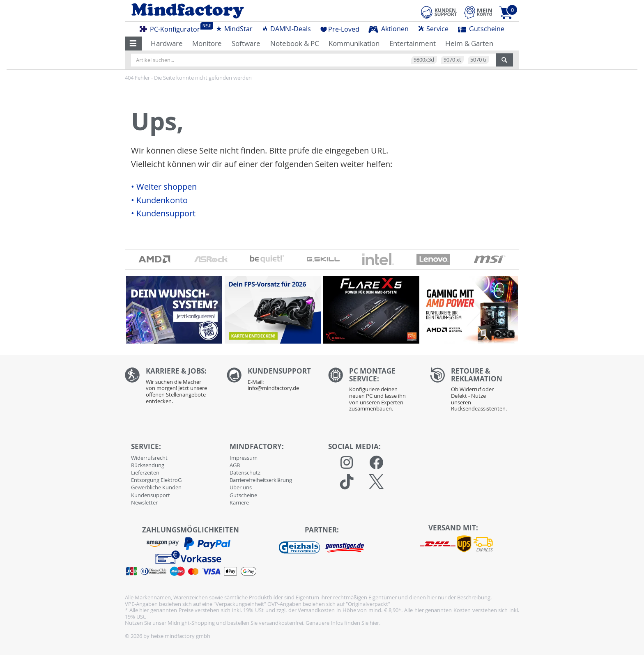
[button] (133, 44)
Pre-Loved (340, 29)
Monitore (207, 43)
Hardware (167, 43)
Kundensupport (151, 495)
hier (374, 623)
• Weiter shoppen (164, 187)
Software (246, 43)
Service (433, 29)
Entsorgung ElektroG (156, 480)
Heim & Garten (469, 43)
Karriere (239, 502)
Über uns (241, 487)
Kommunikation (354, 43)
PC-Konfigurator (172, 28)
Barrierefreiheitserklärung (261, 480)
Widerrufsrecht (149, 458)
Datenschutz (245, 472)
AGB (235, 465)
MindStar (234, 29)
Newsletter (144, 502)
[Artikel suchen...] (313, 60)
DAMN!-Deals (286, 29)
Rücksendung (148, 465)
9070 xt (452, 60)
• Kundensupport (163, 213)
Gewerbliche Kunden (156, 487)
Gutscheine (481, 29)
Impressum (244, 458)
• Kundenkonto (159, 200)
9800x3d (424, 60)
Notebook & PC (295, 43)
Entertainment (413, 43)
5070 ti (478, 60)
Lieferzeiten (145, 472)
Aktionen (389, 29)
